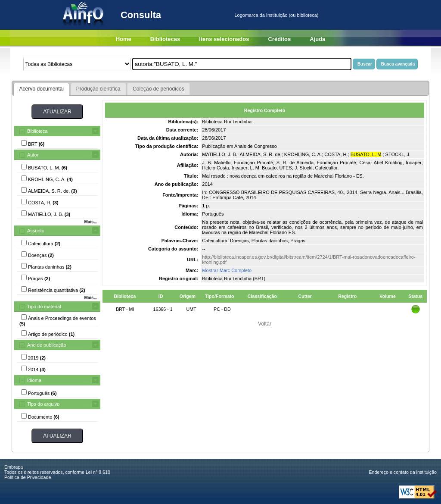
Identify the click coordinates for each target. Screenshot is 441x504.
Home (124, 39)
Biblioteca (37, 131)
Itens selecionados (224, 39)
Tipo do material (44, 307)
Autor (33, 155)
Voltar (265, 324)
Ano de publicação (47, 345)
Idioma (34, 380)
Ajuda (317, 39)
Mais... (91, 222)
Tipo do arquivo (43, 404)
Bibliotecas (165, 39)
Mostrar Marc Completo (227, 270)
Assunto (36, 231)
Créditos (279, 39)
